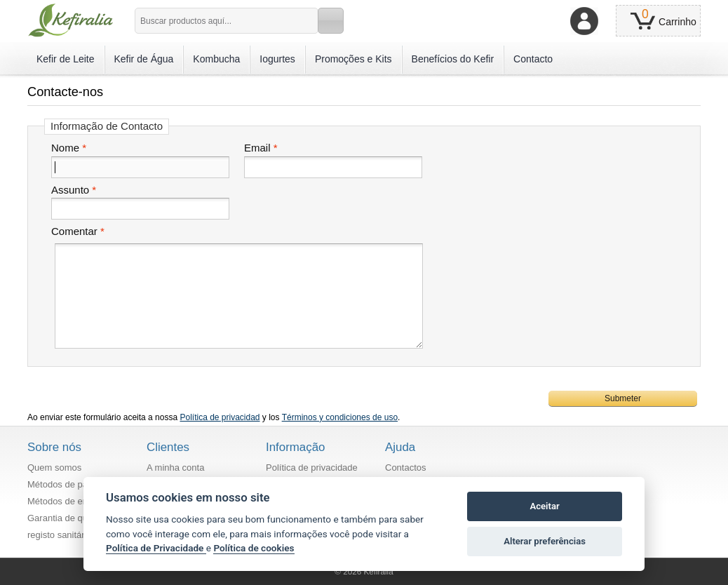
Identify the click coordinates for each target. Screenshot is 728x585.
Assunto (70, 190)
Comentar (74, 231)
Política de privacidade (312, 468)
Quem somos (54, 468)
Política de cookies (254, 548)
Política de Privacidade (156, 548)
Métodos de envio (63, 501)
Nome (65, 148)
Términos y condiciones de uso (340, 417)
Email (257, 148)
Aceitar (544, 506)
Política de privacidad (220, 417)
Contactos (406, 468)
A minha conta (175, 468)
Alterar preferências (545, 541)
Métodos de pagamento (75, 484)
